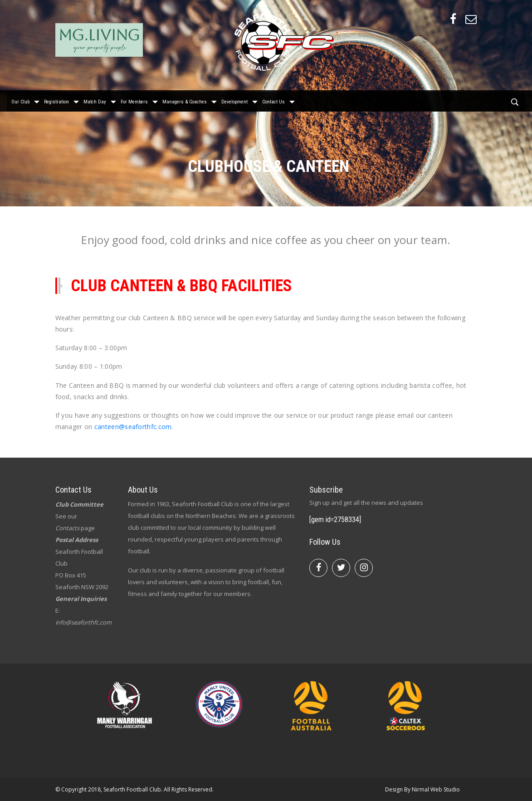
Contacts (67, 528)
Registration (56, 100)
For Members (134, 100)
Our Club (20, 100)
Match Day (95, 100)
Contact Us (273, 100)
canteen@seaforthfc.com (133, 427)
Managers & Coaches (185, 100)
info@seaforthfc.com (83, 622)
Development (234, 100)
